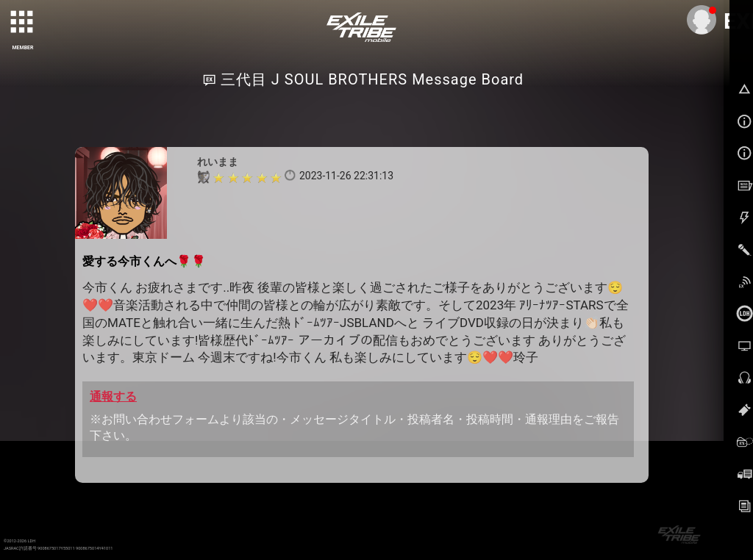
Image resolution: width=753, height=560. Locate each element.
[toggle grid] (23, 23)
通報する (113, 396)
